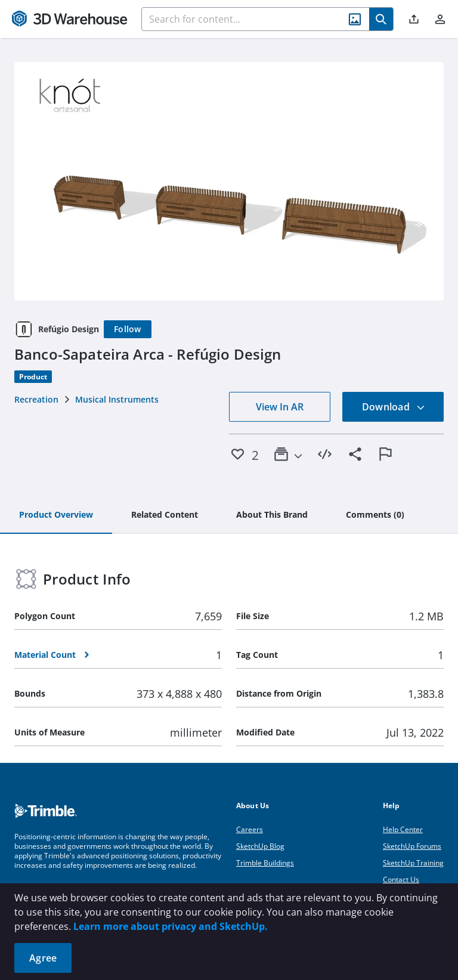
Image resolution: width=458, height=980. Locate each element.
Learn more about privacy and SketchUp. (171, 926)
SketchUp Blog (260, 846)
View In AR (280, 407)
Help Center (403, 829)
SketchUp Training (413, 863)
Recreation (36, 399)
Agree (43, 958)
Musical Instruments (117, 399)
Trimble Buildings (265, 863)
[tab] (56, 515)
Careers (250, 829)
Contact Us (401, 879)
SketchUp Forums (412, 846)
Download (394, 407)
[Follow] (128, 329)
